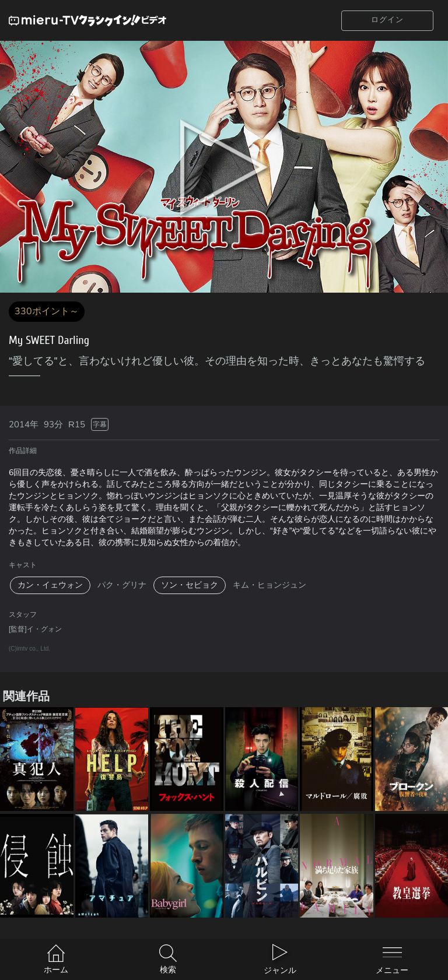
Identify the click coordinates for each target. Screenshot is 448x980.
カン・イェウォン (50, 585)
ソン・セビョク (190, 585)
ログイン (387, 20)
